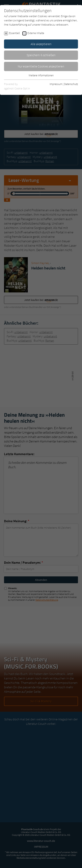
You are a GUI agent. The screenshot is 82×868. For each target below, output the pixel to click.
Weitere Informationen (41, 75)
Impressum (56, 84)
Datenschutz (71, 84)
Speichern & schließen (41, 55)
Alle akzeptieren (41, 44)
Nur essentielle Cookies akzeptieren (41, 66)
